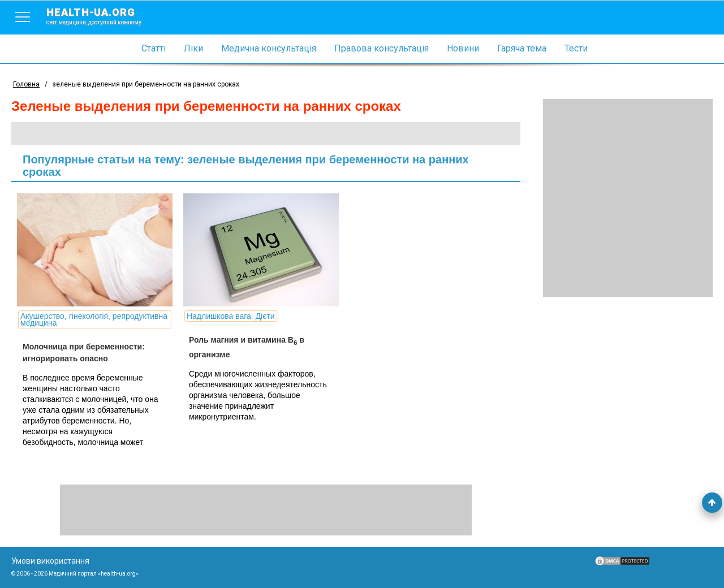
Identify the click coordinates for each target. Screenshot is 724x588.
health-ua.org (103, 16)
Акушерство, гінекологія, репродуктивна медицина (94, 319)
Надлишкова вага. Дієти (231, 316)
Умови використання (50, 561)
